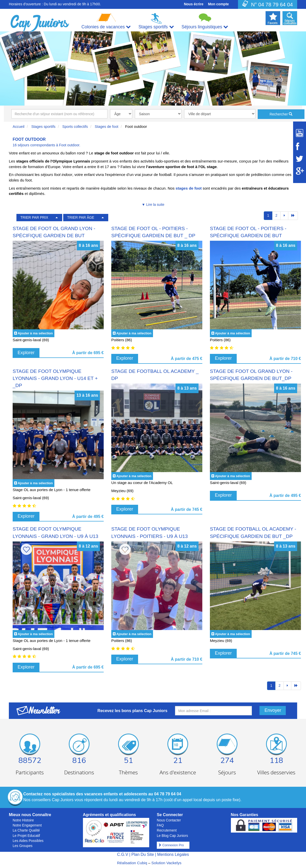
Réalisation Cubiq (132, 863)
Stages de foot (107, 127)
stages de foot (189, 188)
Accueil (19, 127)
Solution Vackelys (167, 863)
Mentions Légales (173, 854)
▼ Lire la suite (153, 205)
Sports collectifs (75, 127)
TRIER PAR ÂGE (81, 217)
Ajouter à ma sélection (35, 333)
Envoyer (273, 710)
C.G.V (123, 854)
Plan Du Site (143, 854)
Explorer (26, 353)
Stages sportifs (43, 127)
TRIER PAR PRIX (34, 217)
